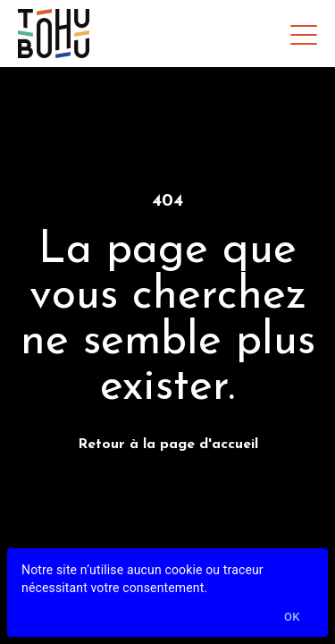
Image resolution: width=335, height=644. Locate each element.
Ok (292, 618)
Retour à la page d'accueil (168, 445)
